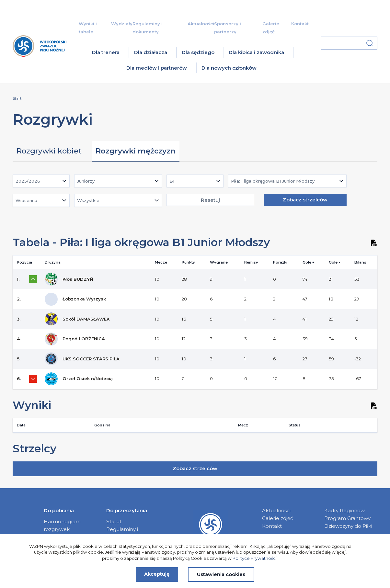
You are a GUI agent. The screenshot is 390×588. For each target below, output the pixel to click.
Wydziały (122, 24)
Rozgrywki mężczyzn (136, 151)
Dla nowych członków (229, 68)
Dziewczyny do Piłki (348, 526)
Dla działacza (151, 52)
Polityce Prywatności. (255, 558)
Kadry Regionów (344, 510)
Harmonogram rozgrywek (62, 525)
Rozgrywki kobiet (49, 151)
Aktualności (201, 24)
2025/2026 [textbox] (28, 181)
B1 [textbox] (172, 181)
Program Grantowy (347, 518)
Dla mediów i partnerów (157, 68)
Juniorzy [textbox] (86, 181)
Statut (114, 521)
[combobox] (41, 181)
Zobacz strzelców (305, 200)
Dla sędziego (198, 52)
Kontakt (300, 24)
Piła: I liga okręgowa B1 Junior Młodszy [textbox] (273, 181)
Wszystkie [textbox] (88, 200)
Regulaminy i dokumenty (122, 533)
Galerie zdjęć (278, 518)
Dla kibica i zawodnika (256, 52)
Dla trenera (106, 52)
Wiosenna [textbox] (26, 200)
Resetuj (210, 200)
